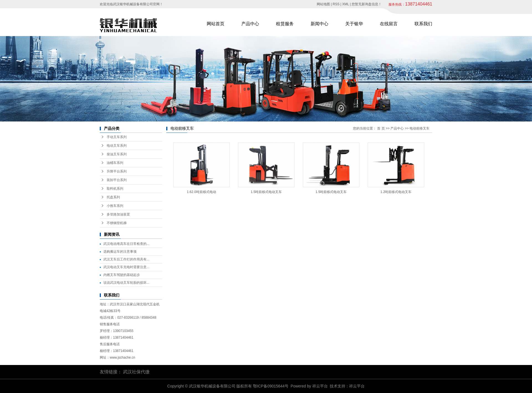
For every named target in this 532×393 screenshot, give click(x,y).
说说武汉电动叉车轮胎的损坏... (126, 283)
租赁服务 (285, 24)
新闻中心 (319, 24)
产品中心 (250, 24)
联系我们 (423, 24)
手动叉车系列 (117, 137)
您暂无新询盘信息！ (367, 4)
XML (346, 4)
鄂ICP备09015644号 (271, 386)
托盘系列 (113, 197)
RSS (336, 4)
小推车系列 (115, 206)
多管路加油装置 (118, 214)
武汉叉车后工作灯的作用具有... (126, 259)
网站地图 (323, 4)
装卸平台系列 (117, 180)
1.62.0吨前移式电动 (201, 192)
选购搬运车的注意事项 (120, 252)
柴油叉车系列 (117, 154)
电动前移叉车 (420, 128)
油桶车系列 (115, 163)
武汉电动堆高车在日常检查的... (126, 244)
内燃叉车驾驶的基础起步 (122, 275)
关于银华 (354, 24)
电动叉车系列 (117, 146)
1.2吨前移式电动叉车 (396, 192)
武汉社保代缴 (136, 372)
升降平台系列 (117, 171)
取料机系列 (115, 189)
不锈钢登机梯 (117, 223)
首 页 (381, 128)
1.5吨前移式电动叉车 (266, 192)
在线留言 (389, 24)
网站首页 (216, 24)
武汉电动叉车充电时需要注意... (126, 267)
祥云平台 (320, 386)
